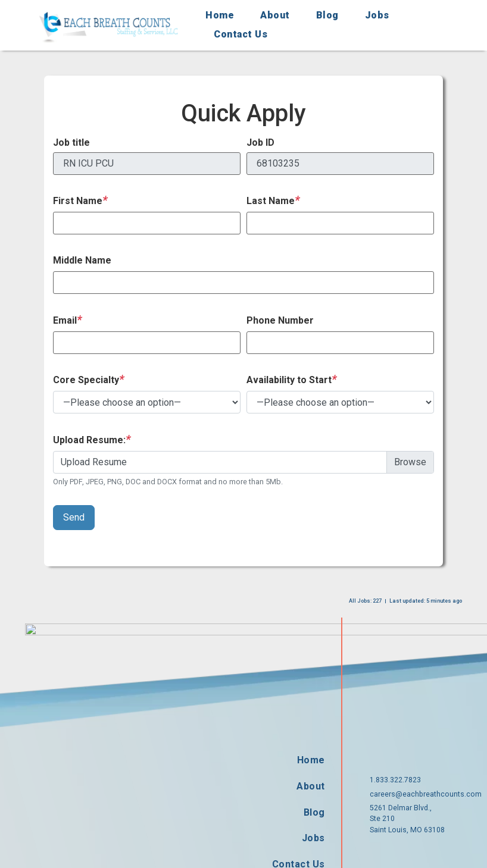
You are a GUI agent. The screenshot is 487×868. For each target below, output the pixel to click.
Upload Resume (94, 462)
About (275, 15)
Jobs (377, 15)
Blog (327, 15)
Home (220, 15)
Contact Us (241, 34)
